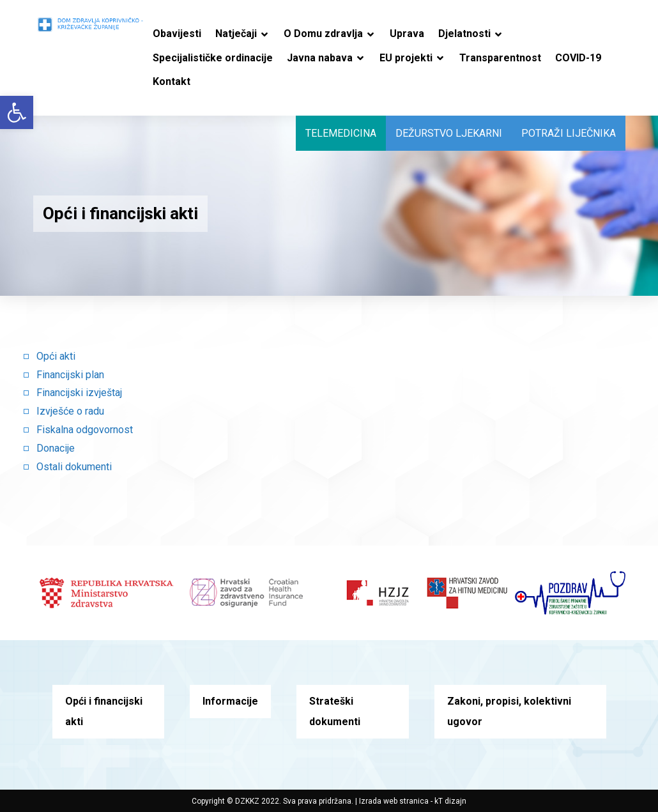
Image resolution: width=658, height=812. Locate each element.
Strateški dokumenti (335, 711)
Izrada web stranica (394, 801)
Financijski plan (70, 375)
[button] (17, 112)
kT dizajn (450, 801)
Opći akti (56, 356)
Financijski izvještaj (79, 393)
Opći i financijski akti (104, 711)
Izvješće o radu (70, 411)
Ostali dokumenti (74, 467)
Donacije (56, 448)
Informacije (230, 701)
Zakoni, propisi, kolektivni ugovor (509, 711)
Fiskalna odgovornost (85, 430)
